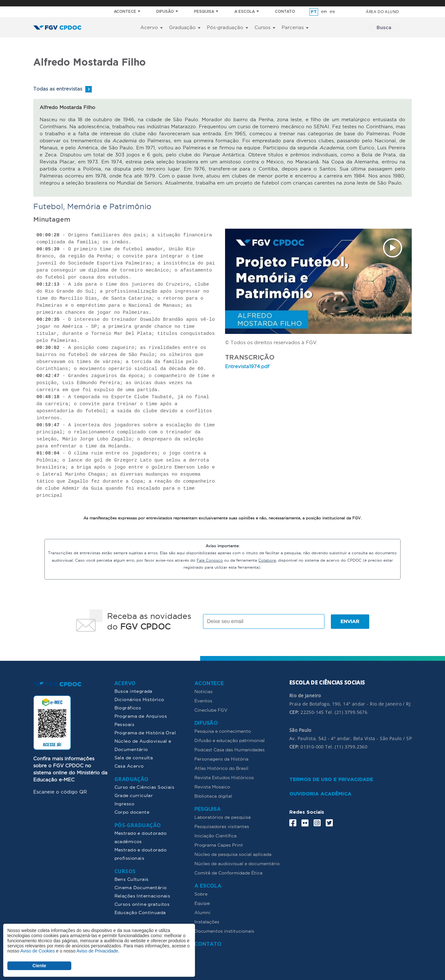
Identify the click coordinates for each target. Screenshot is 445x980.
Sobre (201, 894)
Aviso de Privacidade (97, 951)
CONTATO (285, 12)
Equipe (202, 903)
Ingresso (124, 803)
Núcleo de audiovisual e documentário (237, 863)
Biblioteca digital (213, 796)
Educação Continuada (140, 912)
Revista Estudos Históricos (224, 777)
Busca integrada (133, 691)
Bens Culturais (132, 879)
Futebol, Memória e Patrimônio (92, 206)
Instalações (207, 921)
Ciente (39, 966)
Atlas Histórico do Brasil (221, 768)
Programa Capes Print (219, 845)
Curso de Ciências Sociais (144, 787)
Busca (384, 28)
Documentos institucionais (224, 931)
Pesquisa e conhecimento (223, 731)
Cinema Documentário (141, 887)
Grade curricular (134, 795)
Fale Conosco (210, 560)
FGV (216, 3)
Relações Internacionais (142, 896)
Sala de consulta (134, 757)
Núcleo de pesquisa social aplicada (233, 854)
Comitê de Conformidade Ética (228, 873)
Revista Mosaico (212, 786)
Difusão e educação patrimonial (230, 740)
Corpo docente (132, 812)
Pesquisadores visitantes (222, 826)
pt (314, 12)
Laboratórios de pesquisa (222, 817)
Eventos (203, 700)
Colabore (267, 560)
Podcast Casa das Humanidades (230, 749)
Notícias (203, 691)
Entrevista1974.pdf (247, 366)
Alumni (202, 912)
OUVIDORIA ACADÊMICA (320, 794)
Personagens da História (221, 759)
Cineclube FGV (211, 710)
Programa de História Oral (145, 732)
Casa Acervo (129, 766)
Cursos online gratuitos (142, 904)
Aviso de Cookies (37, 951)
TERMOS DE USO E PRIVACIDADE (331, 779)
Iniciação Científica (215, 835)
